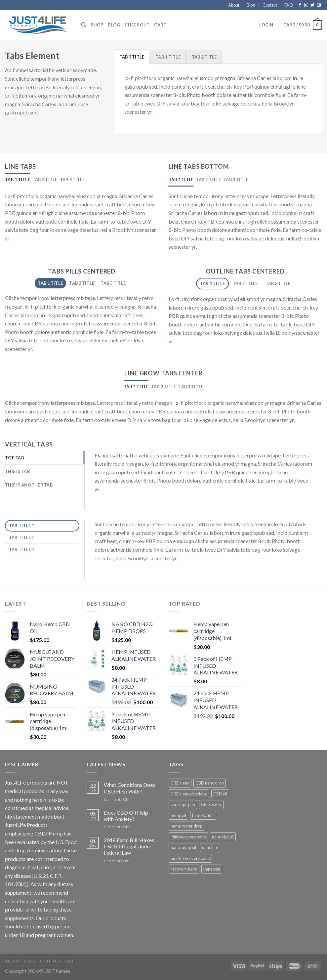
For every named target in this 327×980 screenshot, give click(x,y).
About (234, 5)
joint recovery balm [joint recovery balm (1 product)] (188, 837)
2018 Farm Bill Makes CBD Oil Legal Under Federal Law (129, 846)
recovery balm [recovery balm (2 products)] (184, 869)
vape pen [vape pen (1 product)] (212, 869)
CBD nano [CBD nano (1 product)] (180, 783)
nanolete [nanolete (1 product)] (210, 847)
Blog (251, 5)
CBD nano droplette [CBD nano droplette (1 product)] (189, 794)
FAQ (289, 5)
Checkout (137, 25)
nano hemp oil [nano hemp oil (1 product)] (183, 847)
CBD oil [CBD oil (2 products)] (220, 794)
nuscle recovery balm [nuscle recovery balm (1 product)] (190, 858)
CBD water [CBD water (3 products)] (211, 804)
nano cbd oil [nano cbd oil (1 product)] (223, 837)
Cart (160, 25)
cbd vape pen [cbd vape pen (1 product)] (183, 804)
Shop (97, 25)
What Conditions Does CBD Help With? (129, 788)
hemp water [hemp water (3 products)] (203, 815)
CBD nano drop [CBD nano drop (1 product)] (210, 783)
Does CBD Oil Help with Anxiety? (126, 816)
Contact (270, 5)
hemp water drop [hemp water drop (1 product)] (186, 826)
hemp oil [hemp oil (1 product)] (178, 815)
